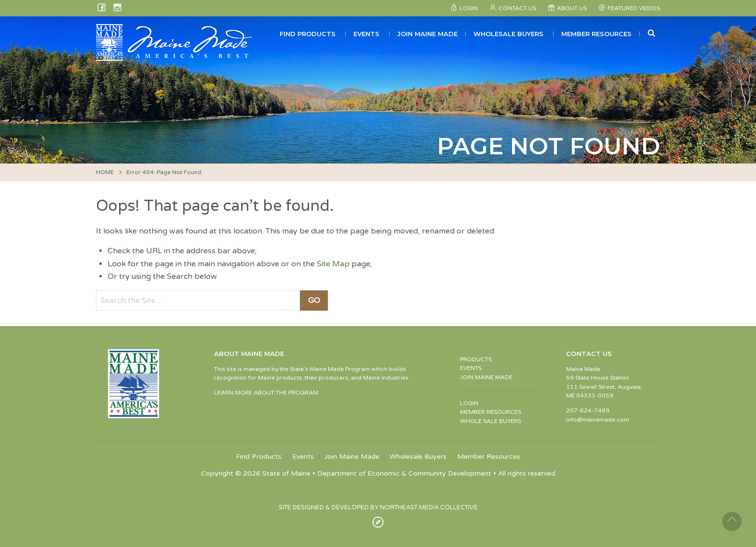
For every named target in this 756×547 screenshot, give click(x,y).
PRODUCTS (476, 359)
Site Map (333, 264)
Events (366, 34)
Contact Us (517, 8)
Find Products (308, 34)
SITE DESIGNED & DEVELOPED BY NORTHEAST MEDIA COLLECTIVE (378, 507)
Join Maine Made (427, 34)
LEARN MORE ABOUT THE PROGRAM (266, 393)
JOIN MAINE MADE (486, 377)
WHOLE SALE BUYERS (491, 421)
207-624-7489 (588, 410)
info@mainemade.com (598, 420)
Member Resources (596, 34)
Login (469, 8)
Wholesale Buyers (508, 34)
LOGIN (469, 403)
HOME (105, 172)
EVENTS (471, 368)
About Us (572, 8)
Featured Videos (634, 8)
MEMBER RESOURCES (491, 412)
